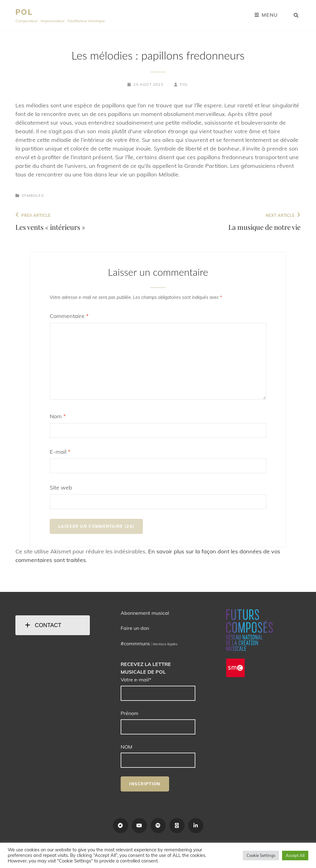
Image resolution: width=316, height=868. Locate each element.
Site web (61, 488)
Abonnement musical (145, 613)
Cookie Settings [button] (261, 855)
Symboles (33, 195)
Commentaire (69, 316)
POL (24, 12)
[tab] (53, 625)
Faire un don (135, 628)
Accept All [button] (295, 855)
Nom (58, 416)
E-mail (60, 452)
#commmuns (135, 643)
